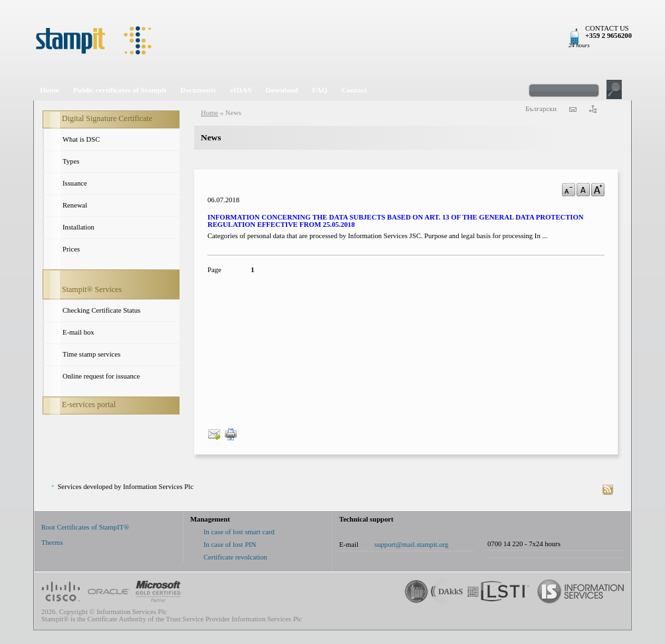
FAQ (320, 90)
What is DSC (81, 139)
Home (50, 90)
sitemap (593, 109)
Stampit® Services (92, 289)
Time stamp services (91, 354)
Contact (354, 90)
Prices (71, 249)
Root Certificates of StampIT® (85, 527)
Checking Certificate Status (101, 310)
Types (71, 161)
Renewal (75, 205)
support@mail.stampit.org (411, 545)
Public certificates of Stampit (120, 90)
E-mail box (78, 332)
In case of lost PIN (230, 545)
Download (282, 90)
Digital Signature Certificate (107, 118)
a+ (598, 190)
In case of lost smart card (239, 532)
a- (569, 190)
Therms (52, 543)
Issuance (75, 183)
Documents (198, 90)
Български (541, 109)
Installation (78, 227)
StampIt (332, 40)
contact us (573, 109)
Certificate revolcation (235, 557)
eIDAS (241, 90)
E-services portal (89, 404)
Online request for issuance (101, 376)
